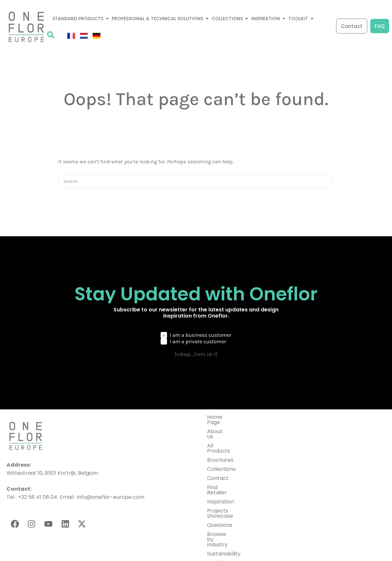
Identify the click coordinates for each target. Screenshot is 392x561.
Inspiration (221, 481)
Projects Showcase (231, 490)
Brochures (220, 444)
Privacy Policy (246, 546)
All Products (222, 435)
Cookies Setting (369, 546)
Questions (220, 499)
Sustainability (224, 517)
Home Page (222, 417)
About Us (219, 426)
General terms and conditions (308, 546)
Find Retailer (223, 472)
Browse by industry (231, 508)
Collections (221, 453)
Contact (218, 463)
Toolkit (216, 526)
